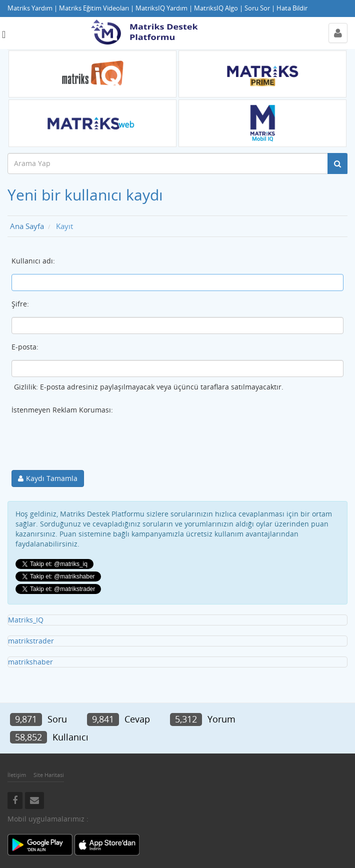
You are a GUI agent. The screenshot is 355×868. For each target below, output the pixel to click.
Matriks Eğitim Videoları (94, 8)
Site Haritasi (49, 775)
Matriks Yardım (30, 8)
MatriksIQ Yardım (161, 8)
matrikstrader (31, 641)
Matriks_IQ (26, 620)
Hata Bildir (292, 8)
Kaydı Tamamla (52, 478)
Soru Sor (257, 8)
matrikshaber (30, 662)
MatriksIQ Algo (216, 8)
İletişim (17, 775)
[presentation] (87, 442)
